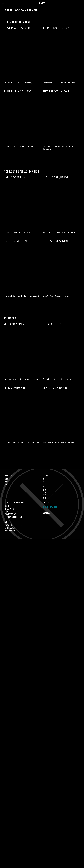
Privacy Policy (11, 514)
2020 (45, 487)
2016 (44, 498)
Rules (7, 506)
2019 (44, 490)
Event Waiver (10, 528)
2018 (44, 492)
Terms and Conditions (13, 517)
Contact (8, 511)
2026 (7, 479)
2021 (44, 484)
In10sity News (10, 509)
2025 (7, 482)
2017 (44, 495)
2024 (7, 484)
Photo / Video (10, 531)
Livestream (9, 525)
